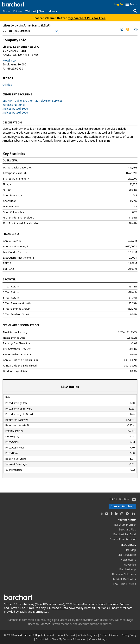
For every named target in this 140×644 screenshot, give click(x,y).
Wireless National (14, 105)
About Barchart (67, 635)
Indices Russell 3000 (15, 109)
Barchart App (128, 569)
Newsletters (128, 560)
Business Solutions (124, 574)
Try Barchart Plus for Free (87, 18)
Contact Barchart (122, 506)
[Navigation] (36, 31)
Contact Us (47, 624)
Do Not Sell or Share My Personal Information (61, 639)
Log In (118, 4)
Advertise (130, 564)
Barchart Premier (125, 525)
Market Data (60, 608)
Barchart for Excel (125, 534)
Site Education (127, 555)
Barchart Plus (127, 529)
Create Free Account (123, 539)
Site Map (130, 550)
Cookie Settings (98, 639)
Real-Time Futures (124, 584)
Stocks (6, 11)
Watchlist (31, 11)
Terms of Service (109, 635)
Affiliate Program (88, 635)
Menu (134, 4)
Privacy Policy (129, 635)
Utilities (7, 85)
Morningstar (41, 612)
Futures (18, 11)
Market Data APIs (124, 579)
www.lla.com (10, 60)
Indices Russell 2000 (15, 112)
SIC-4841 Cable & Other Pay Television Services (32, 101)
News (42, 11)
